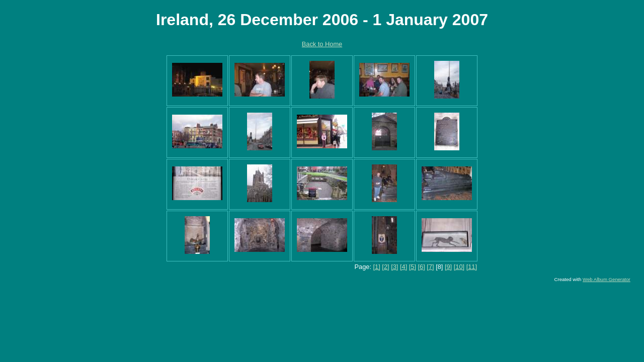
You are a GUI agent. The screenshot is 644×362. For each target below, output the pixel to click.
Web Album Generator (607, 279)
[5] (413, 267)
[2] (385, 267)
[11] (472, 267)
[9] (448, 267)
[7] (430, 267)
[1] (377, 267)
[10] (459, 267)
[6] (422, 267)
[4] (404, 267)
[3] (394, 267)
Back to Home (322, 44)
